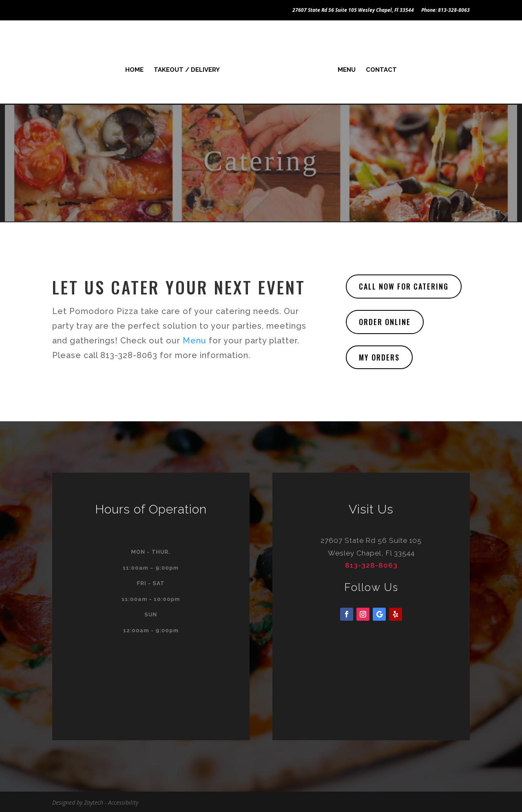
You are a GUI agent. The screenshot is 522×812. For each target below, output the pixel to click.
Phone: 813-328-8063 (446, 11)
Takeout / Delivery (189, 69)
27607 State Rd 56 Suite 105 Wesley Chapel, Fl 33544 (353, 11)
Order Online (385, 321)
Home (136, 69)
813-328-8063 (371, 564)
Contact (379, 69)
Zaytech (94, 801)
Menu (345, 69)
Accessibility (123, 801)
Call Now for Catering (404, 285)
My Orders (379, 356)
